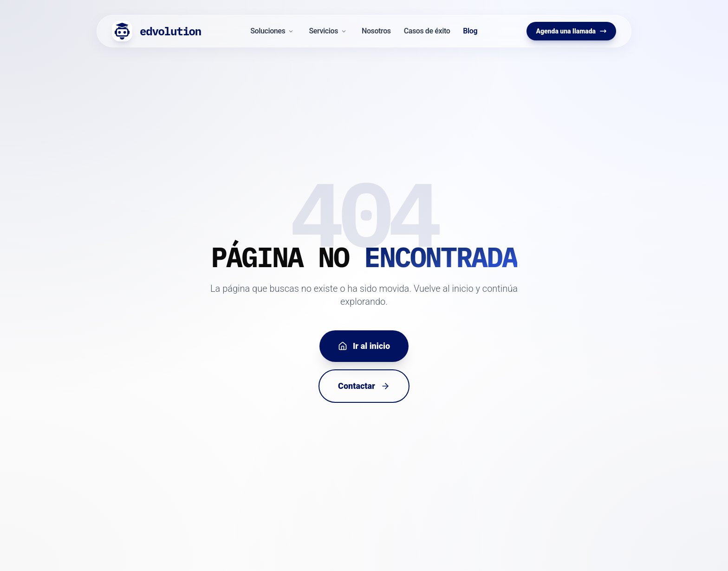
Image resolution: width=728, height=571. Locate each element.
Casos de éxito (427, 31)
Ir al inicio (364, 346)
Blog (470, 31)
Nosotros (376, 31)
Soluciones (268, 31)
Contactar (364, 386)
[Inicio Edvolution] (156, 31)
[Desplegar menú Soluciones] (291, 31)
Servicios (323, 31)
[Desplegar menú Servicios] (344, 31)
